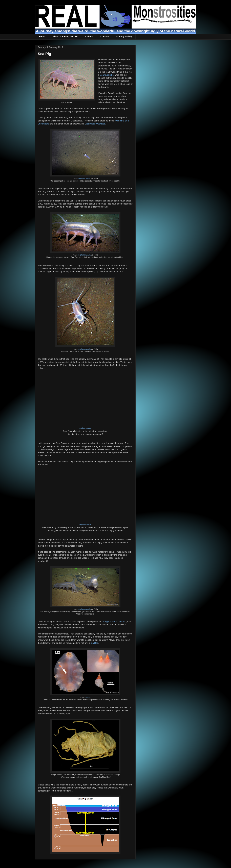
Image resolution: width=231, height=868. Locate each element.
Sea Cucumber (107, 75)
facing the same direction (114, 621)
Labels (89, 37)
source (88, 697)
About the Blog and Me (65, 37)
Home (42, 37)
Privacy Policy (124, 37)
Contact (104, 37)
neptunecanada (85, 178)
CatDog (95, 643)
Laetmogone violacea (95, 124)
